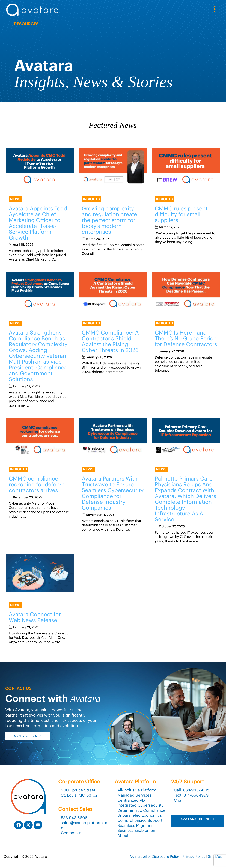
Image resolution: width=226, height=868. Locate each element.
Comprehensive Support (140, 820)
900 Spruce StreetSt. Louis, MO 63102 (79, 793)
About (123, 836)
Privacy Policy (194, 856)
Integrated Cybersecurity (141, 805)
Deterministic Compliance (141, 810)
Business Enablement (137, 830)
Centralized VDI (132, 800)
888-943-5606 (74, 818)
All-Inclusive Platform (137, 790)
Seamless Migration (136, 825)
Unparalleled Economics (140, 815)
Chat (178, 800)
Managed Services (134, 795)
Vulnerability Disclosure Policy (155, 856)
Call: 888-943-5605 (192, 790)
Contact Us (71, 833)
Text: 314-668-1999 (191, 795)
